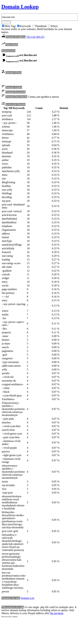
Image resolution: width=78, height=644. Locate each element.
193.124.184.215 (35, 37)
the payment (57, 614)
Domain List (27, 599)
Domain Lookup (20, 7)
